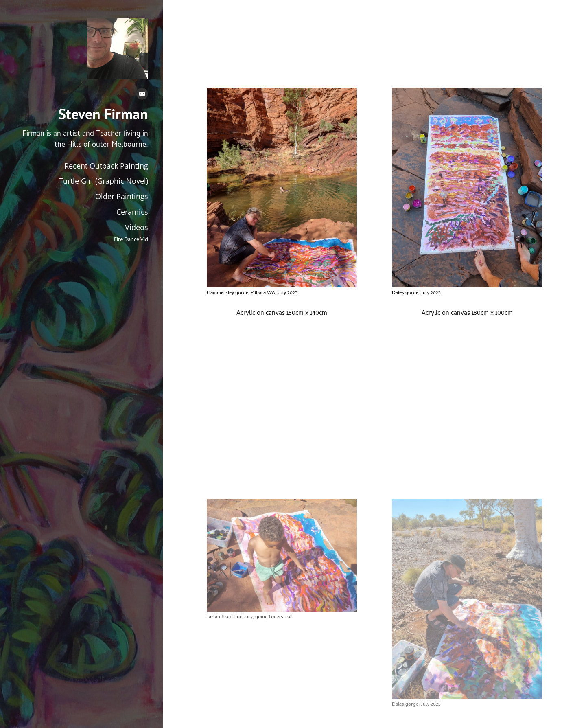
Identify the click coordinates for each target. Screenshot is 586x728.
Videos (137, 227)
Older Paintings (122, 196)
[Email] (142, 96)
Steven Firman (103, 114)
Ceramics (132, 212)
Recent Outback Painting (106, 166)
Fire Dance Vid (131, 239)
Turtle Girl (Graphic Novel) (104, 181)
